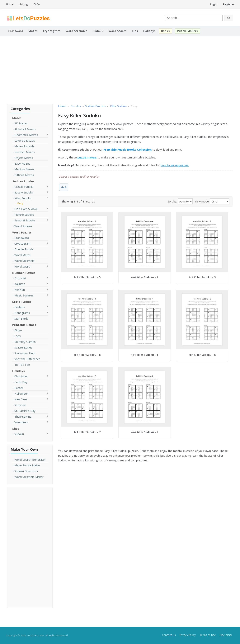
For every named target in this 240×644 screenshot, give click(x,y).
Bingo (18, 330)
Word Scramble (77, 31)
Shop (16, 429)
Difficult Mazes (24, 175)
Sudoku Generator (26, 471)
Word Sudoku (23, 226)
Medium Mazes (24, 169)
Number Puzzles (24, 273)
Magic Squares (24, 295)
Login (214, 4)
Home (10, 4)
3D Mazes (21, 123)
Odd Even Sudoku (26, 209)
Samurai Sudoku (25, 220)
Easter (19, 388)
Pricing (24, 4)
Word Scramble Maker (29, 477)
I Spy (18, 336)
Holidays (149, 31)
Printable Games (24, 325)
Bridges (20, 307)
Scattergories (23, 347)
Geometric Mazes (26, 135)
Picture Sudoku (24, 215)
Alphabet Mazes (25, 129)
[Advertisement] (120, 69)
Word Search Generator (30, 460)
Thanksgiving (23, 416)
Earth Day (21, 382)
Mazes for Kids (24, 146)
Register (229, 4)
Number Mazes (25, 152)
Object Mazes (24, 158)
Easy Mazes (22, 163)
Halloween (21, 393)
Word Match (22, 255)
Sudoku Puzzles (23, 181)
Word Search (118, 31)
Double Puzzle (24, 249)
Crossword (16, 31)
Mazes (33, 31)
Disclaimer (226, 635)
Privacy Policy (188, 635)
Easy (20, 203)
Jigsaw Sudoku (24, 192)
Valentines (21, 422)
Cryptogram (52, 31)
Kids (135, 31)
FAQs (37, 4)
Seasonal (20, 405)
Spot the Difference (27, 359)
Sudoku (98, 31)
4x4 (64, 187)
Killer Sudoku (23, 198)
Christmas (21, 376)
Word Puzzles (22, 232)
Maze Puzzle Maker (27, 465)
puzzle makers (87, 157)
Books (165, 31)
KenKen (20, 290)
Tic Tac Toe (22, 365)
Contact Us (169, 635)
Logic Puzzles (22, 302)
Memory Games (25, 342)
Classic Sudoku (24, 187)
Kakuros (20, 284)
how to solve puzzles (175, 165)
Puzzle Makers (188, 31)
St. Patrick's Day (25, 411)
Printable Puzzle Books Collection (127, 149)
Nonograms (22, 313)
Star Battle (21, 318)
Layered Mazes (25, 140)
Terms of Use (208, 635)
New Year (21, 399)
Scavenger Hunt (25, 353)
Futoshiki (20, 278)
